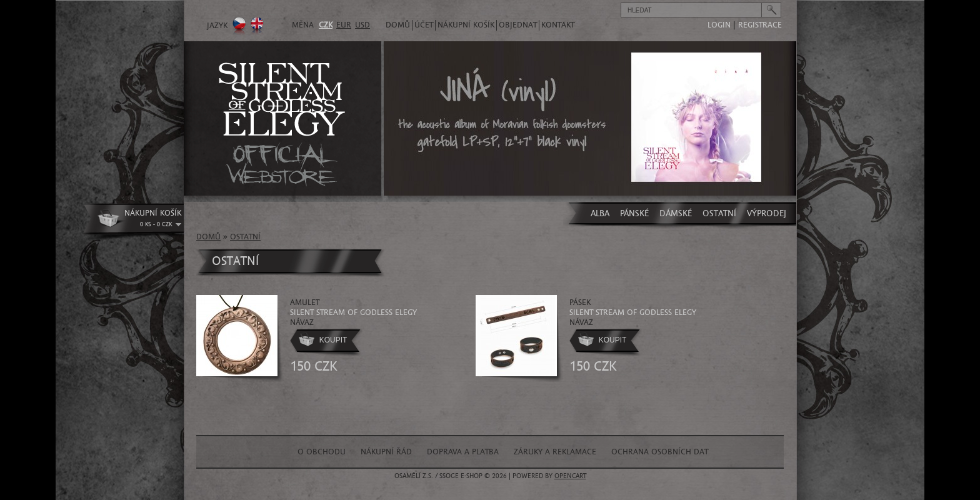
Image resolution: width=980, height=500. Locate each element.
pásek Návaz (633, 312)
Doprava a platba (463, 452)
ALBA (600, 213)
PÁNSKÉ (634, 213)
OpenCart (570, 476)
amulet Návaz (353, 312)
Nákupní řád (386, 452)
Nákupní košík (466, 25)
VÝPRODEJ (767, 213)
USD (362, 25)
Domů (398, 25)
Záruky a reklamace (555, 452)
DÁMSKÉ (676, 213)
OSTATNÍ (719, 213)
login (719, 25)
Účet (424, 25)
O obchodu (322, 452)
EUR (344, 25)
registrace (760, 25)
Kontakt (558, 25)
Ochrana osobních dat (660, 452)
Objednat (518, 25)
